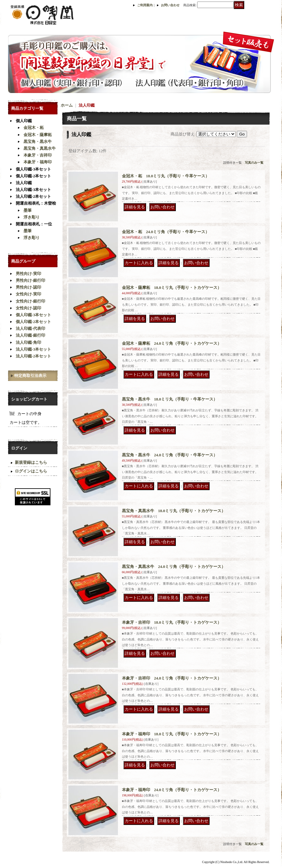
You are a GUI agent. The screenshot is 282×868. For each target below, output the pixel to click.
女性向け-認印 (28, 308)
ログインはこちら (31, 471)
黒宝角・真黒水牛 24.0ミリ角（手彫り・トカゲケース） (174, 567)
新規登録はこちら (31, 462)
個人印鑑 (24, 121)
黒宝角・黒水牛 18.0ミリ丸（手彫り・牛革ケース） (170, 399)
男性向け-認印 (28, 287)
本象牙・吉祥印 (38, 155)
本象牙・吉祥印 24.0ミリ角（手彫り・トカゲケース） (172, 678)
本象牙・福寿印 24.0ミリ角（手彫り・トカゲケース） (172, 790)
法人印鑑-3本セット (34, 190)
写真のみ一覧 (254, 163)
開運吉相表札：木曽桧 (36, 203)
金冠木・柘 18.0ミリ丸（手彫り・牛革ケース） (166, 176)
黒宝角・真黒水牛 (40, 148)
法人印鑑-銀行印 (30, 335)
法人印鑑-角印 (28, 342)
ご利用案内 (145, 5)
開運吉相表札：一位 (34, 224)
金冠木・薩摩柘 (38, 135)
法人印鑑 (24, 183)
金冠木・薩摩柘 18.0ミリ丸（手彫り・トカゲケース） (172, 288)
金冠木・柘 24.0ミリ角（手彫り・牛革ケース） (166, 232)
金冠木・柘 (34, 128)
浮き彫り (32, 217)
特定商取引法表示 (30, 376)
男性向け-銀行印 (30, 280)
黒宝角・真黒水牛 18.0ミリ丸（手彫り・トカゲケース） (174, 511)
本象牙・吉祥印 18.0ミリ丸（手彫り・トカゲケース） (172, 622)
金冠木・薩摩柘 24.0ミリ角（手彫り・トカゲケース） (172, 343)
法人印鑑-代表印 (30, 328)
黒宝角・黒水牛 (38, 142)
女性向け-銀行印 (30, 301)
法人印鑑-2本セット (34, 196)
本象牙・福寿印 (38, 162)
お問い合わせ (170, 5)
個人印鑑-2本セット (34, 176)
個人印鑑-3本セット (34, 169)
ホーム (67, 105)
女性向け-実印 (28, 294)
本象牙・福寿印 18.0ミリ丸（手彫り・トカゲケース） (172, 734)
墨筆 (28, 210)
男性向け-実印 (28, 274)
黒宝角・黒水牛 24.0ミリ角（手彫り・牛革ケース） (170, 455)
